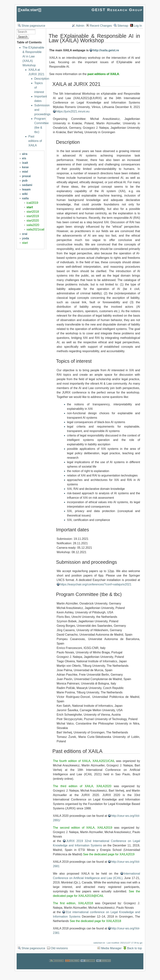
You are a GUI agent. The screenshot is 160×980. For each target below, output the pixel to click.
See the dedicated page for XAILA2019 (109, 854)
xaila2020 (33, 225)
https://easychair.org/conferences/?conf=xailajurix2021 (96, 584)
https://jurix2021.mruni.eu (73, 111)
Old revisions (59, 948)
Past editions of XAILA (35, 141)
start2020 (33, 221)
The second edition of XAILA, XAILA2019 (83, 828)
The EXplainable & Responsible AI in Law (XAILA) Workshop (33, 56)
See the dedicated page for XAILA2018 (95, 921)
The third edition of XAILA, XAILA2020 (82, 786)
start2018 (33, 212)
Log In (138, 26)
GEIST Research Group (117, 10)
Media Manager (111, 948)
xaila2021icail (35, 229)
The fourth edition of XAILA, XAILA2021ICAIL (84, 761)
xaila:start (29, 10)
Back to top (134, 948)
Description (42, 79)
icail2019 (32, 203)
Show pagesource (33, 26)
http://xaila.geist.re (106, 50)
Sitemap (123, 26)
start (30, 207)
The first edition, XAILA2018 (73, 903)
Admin (80, 26)
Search (23, 37)
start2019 (33, 216)
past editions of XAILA (103, 74)
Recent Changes (101, 26)
